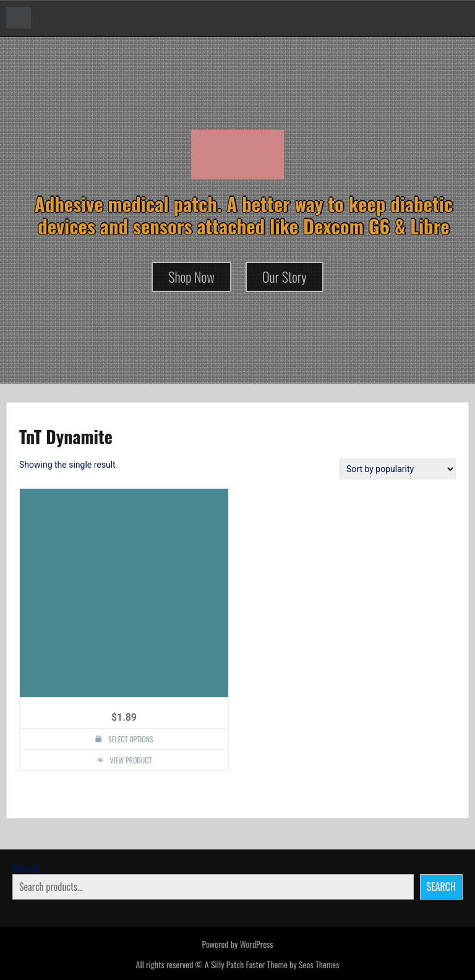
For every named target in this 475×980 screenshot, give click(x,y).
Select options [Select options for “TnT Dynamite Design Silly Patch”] (131, 739)
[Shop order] (397, 469)
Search (26, 868)
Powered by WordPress (237, 944)
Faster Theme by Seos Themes (292, 964)
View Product (131, 760)
